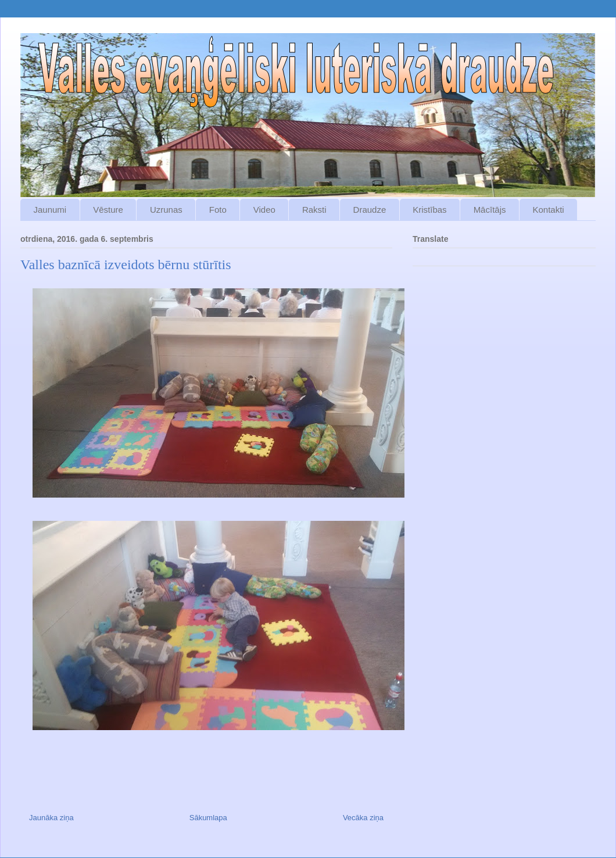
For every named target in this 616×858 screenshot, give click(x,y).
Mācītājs (490, 210)
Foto (218, 210)
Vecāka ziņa (363, 818)
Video (264, 210)
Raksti (314, 210)
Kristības (429, 210)
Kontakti (548, 210)
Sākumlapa (208, 818)
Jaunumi (50, 210)
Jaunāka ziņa (51, 818)
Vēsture (108, 210)
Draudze (370, 210)
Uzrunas (166, 210)
